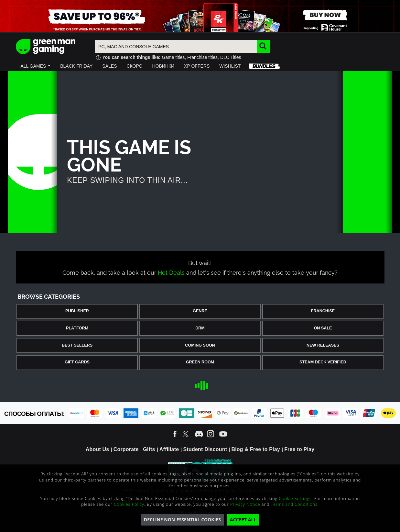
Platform (77, 328)
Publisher (77, 311)
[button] (36, 66)
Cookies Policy (129, 504)
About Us (97, 449)
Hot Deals (171, 272)
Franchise (323, 311)
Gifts (149, 449)
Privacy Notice (245, 504)
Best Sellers (77, 345)
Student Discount (205, 449)
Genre (200, 311)
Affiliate (169, 449)
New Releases (323, 345)
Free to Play (299, 449)
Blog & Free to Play (256, 449)
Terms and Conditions (294, 504)
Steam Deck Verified (323, 362)
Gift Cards (77, 362)
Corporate (126, 449)
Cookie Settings (295, 498)
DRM (200, 328)
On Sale (323, 328)
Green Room (200, 362)
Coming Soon (200, 345)
